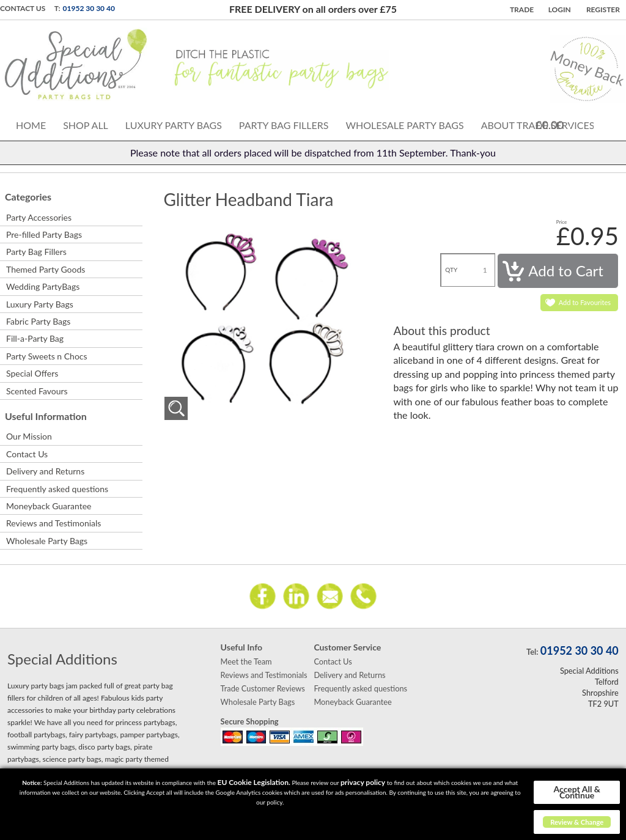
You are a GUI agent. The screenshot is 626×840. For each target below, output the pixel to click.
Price (562, 222)
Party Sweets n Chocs (47, 356)
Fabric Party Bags (38, 321)
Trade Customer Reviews (263, 688)
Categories (28, 197)
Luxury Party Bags (174, 125)
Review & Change (577, 822)
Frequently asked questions (57, 489)
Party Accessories (39, 217)
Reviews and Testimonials (53, 523)
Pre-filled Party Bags (44, 234)
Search (609, 123)
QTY (451, 270)
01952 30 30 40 (89, 8)
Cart (582, 123)
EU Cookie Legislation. (254, 782)
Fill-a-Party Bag (35, 338)
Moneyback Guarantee (49, 506)
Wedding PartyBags (43, 286)
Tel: (532, 652)
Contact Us (23, 8)
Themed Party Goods (46, 269)
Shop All (86, 125)
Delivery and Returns (45, 471)
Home (31, 125)
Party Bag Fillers (284, 125)
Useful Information (46, 416)
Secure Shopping (250, 721)
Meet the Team (246, 661)
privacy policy (363, 782)
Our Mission (29, 436)
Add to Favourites (585, 302)
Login (560, 9)
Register (603, 9)
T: (57, 8)
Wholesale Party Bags (404, 125)
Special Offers (32, 373)
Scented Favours (37, 391)
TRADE (522, 9)
